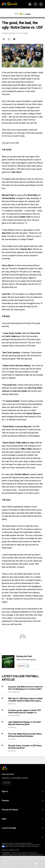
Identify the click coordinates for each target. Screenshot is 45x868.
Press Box (18, 845)
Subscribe (7, 783)
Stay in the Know (8, 774)
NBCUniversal (15, 850)
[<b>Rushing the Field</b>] (8, 662)
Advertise (5, 843)
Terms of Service (33, 846)
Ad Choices (26, 845)
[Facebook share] (4, 39)
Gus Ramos (12, 727)
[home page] (10, 4)
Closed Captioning (21, 843)
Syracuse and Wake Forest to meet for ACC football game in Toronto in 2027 (25, 688)
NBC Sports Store (8, 845)
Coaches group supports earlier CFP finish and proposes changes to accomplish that (25, 711)
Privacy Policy (35, 845)
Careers (12, 843)
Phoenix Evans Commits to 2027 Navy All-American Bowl (25, 747)
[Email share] (14, 39)
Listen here (23, 666)
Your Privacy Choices (12, 846)
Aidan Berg (12, 704)
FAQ (30, 843)
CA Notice (23, 846)
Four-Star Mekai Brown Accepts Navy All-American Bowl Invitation (25, 735)
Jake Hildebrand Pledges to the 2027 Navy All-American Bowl (24, 723)
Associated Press (14, 692)
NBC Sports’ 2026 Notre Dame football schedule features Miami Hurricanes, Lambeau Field (25, 700)
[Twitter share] (9, 39)
